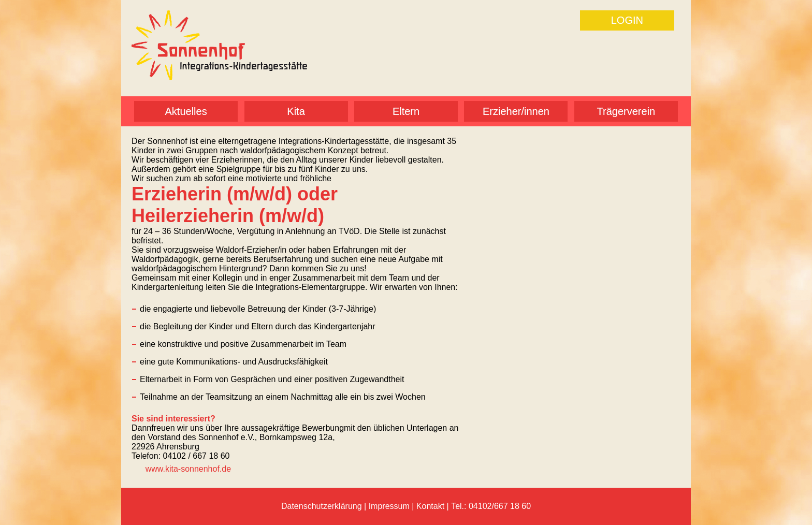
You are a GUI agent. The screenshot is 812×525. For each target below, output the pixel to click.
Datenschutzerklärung (322, 506)
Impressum (389, 506)
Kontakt (430, 506)
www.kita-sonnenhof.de (188, 469)
